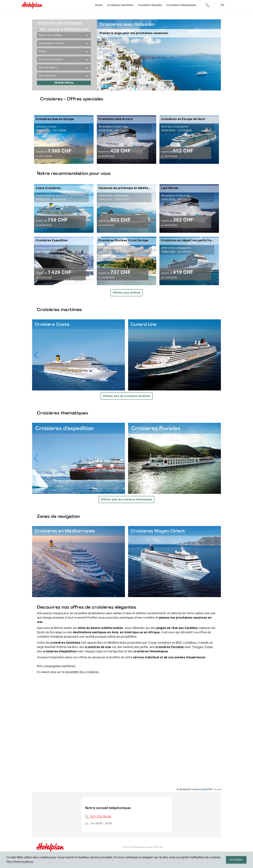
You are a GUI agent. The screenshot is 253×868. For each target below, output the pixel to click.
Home (99, 5)
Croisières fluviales (150, 5)
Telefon (208, 5)
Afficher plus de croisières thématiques (127, 500)
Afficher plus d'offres (127, 293)
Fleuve (55, 30)
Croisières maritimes (120, 5)
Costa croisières (159, 643)
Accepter (236, 860)
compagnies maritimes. (60, 666)
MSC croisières (186, 643)
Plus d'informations (20, 862)
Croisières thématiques (181, 5)
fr (222, 5)
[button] (217, 355)
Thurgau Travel (202, 647)
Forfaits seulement (77, 30)
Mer (43, 30)
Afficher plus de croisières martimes (127, 396)
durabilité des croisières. (82, 672)
